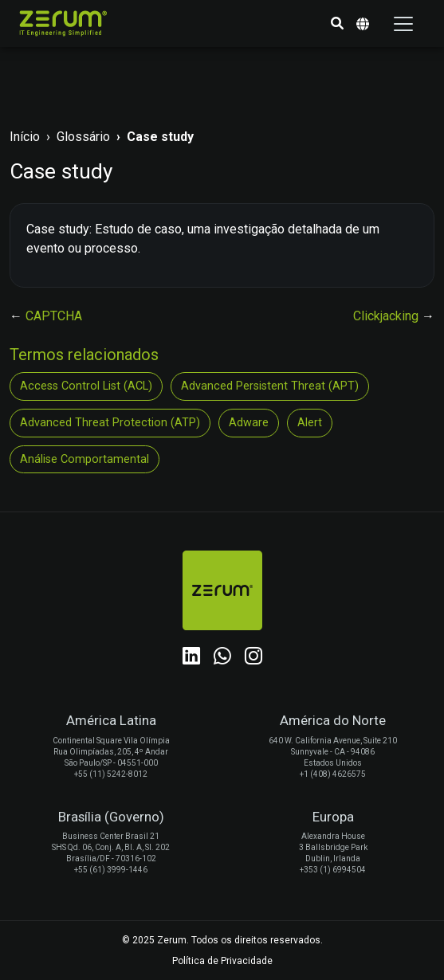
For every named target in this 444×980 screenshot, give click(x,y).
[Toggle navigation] (403, 24)
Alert (310, 423)
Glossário (83, 137)
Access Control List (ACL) (86, 386)
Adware (249, 423)
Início (25, 137)
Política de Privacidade (222, 961)
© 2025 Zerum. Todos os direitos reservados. (222, 940)
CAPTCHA (54, 316)
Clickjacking (387, 316)
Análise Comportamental (84, 459)
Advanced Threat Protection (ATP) (110, 423)
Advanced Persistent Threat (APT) (270, 386)
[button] (337, 24)
